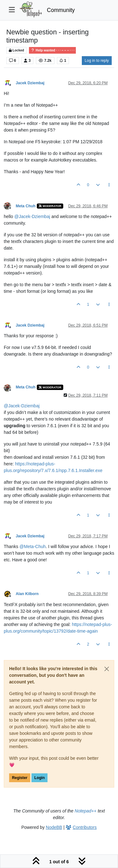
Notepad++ (85, 811)
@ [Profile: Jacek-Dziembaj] (32, 216)
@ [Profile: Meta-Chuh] (33, 546)
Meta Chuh (26, 206)
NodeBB (54, 827)
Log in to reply (97, 61)
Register (20, 778)
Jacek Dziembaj (30, 83)
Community (61, 10)
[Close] (107, 669)
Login (39, 778)
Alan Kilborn (27, 594)
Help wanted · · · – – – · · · (52, 50)
